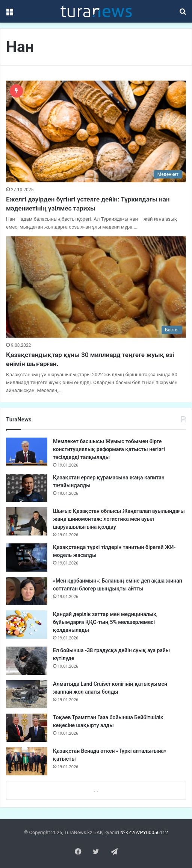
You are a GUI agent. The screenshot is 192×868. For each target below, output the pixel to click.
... (96, 791)
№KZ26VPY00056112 (144, 832)
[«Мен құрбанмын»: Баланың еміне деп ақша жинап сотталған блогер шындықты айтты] (27, 591)
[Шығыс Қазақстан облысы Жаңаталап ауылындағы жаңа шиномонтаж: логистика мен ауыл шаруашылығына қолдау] (27, 521)
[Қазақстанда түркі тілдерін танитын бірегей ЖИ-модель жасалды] (27, 558)
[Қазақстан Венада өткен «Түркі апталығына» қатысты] (27, 761)
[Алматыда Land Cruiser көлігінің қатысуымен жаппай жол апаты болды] (27, 694)
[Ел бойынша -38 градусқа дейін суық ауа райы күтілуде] (27, 661)
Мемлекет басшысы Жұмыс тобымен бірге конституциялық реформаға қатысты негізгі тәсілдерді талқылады (109, 449)
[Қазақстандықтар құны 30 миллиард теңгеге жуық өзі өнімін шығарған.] (96, 287)
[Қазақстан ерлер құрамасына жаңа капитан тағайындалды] (27, 488)
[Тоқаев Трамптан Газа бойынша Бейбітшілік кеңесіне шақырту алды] (27, 728)
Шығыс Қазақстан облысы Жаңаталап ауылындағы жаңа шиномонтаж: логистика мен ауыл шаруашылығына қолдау (119, 519)
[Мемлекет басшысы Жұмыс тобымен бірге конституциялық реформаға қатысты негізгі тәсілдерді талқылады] (27, 452)
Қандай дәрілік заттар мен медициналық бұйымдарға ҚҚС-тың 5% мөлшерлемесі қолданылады (105, 622)
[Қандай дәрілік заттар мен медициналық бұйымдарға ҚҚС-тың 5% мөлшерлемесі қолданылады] (27, 625)
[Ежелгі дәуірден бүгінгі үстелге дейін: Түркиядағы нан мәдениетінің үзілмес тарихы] (96, 131)
